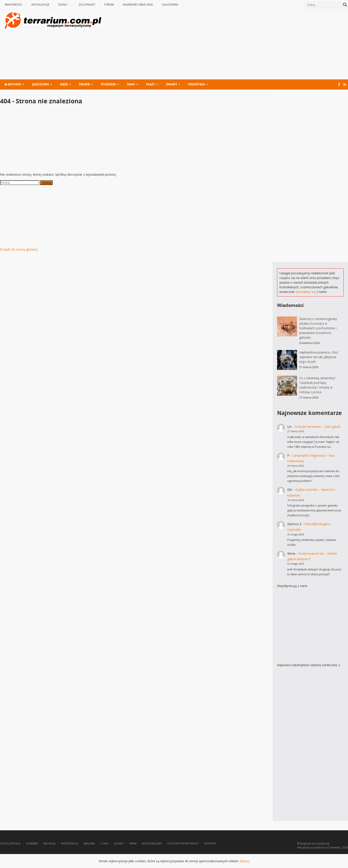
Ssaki (131, 84)
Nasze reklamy (152, 843)
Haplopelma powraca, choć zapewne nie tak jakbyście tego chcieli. (319, 357)
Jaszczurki (41, 84)
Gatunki (13, 84)
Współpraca (70, 843)
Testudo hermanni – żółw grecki (317, 427)
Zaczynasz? (87, 5)
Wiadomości (13, 5)
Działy (63, 5)
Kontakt (210, 843)
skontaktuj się (305, 292)
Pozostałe (196, 84)
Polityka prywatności (183, 843)
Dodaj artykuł (10, 843)
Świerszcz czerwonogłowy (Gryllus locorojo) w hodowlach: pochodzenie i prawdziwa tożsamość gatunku (318, 328)
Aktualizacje (40, 5)
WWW (133, 843)
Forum (109, 5)
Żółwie (84, 84)
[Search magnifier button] (345, 5)
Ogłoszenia (170, 5)
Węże (64, 84)
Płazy (151, 84)
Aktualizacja (304, 847)
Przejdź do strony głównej (19, 249)
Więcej (245, 861)
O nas (104, 843)
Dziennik (32, 843)
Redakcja (49, 843)
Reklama (89, 843)
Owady (172, 84)
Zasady (119, 843)
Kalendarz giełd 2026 (138, 5)
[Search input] (324, 5)
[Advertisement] (226, 45)
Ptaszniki (108, 84)
